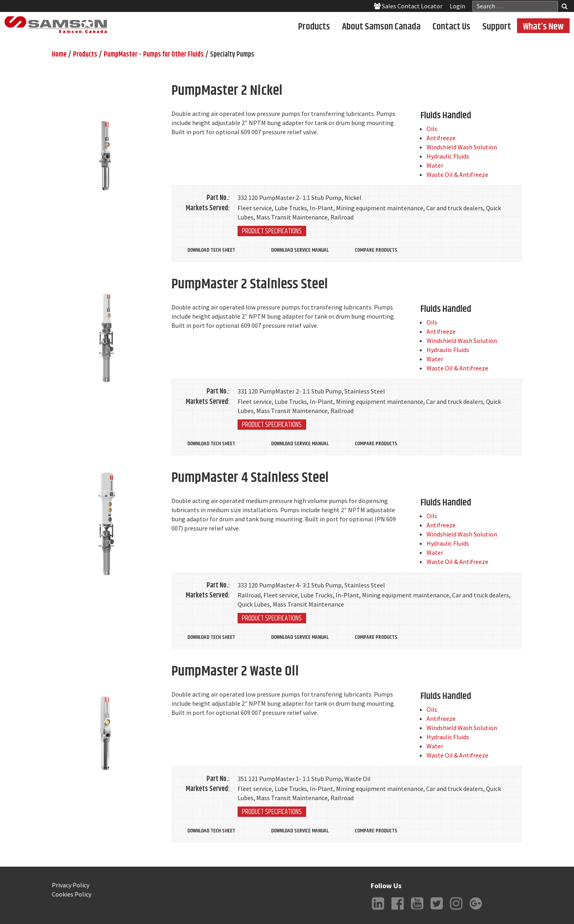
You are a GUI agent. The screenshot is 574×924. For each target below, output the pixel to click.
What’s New (543, 26)
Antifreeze (441, 138)
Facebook (397, 910)
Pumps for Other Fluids (173, 55)
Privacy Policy (71, 885)
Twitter (436, 910)
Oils (432, 129)
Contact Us (451, 26)
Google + (476, 910)
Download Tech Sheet (211, 250)
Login (457, 6)
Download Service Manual (300, 250)
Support (497, 26)
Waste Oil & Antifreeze (457, 174)
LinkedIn (378, 910)
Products (314, 26)
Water (435, 165)
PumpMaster (121, 55)
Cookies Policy (72, 894)
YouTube (417, 910)
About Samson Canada (381, 26)
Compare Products (376, 250)
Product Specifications (272, 231)
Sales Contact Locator (408, 6)
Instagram (456, 910)
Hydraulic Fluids (448, 156)
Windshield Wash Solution (462, 147)
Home (59, 55)
